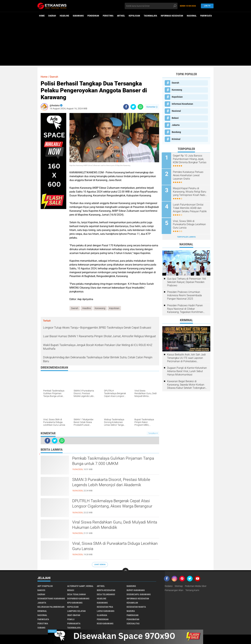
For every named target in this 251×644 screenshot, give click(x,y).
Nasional (192, 16)
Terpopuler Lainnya (186, 236)
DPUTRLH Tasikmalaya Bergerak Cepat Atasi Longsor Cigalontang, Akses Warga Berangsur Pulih (113, 506)
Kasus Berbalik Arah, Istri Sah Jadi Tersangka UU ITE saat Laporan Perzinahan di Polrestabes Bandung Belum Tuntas (186, 357)
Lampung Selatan (76, 611)
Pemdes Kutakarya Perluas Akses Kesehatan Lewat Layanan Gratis (189, 175)
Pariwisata (206, 16)
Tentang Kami (192, 590)
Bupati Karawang (136, 590)
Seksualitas (133, 624)
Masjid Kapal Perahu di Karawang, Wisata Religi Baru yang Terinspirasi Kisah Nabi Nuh (190, 191)
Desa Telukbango (106, 595)
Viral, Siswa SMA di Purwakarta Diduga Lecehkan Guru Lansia (107, 546)
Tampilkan (153, 433)
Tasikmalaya (150, 16)
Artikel (121, 16)
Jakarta (176, 125)
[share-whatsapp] (140, 107)
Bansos (41, 590)
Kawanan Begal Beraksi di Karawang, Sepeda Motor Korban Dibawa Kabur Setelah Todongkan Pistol (186, 384)
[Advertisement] (125, 43)
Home (42, 16)
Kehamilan (132, 603)
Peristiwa (108, 16)
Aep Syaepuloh (45, 586)
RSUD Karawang (105, 624)
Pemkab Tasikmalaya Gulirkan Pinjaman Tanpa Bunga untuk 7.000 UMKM (115, 461)
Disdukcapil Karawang (139, 595)
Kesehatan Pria (105, 607)
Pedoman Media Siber (196, 586)
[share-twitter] (133, 107)
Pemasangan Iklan (174, 590)
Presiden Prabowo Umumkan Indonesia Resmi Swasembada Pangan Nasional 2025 (184, 295)
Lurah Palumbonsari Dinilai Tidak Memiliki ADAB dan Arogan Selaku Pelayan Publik (190, 207)
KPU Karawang (75, 603)
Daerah (52, 16)
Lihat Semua (100, 565)
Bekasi (175, 118)
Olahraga (102, 615)
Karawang (78, 16)
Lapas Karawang (106, 611)
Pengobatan (133, 620)
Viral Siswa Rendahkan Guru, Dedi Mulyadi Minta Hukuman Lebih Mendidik (110, 525)
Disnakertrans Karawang (51, 599)
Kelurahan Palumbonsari (51, 607)
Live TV (207, 6)
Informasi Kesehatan (172, 16)
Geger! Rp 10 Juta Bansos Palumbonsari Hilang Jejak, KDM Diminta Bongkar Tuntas (190, 159)
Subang (41, 628)
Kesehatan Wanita (136, 607)
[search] (151, 6)
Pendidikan (93, 16)
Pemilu (71, 620)
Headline (64, 16)
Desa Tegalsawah (77, 595)
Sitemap (179, 586)
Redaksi (169, 586)
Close (52, 631)
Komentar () (152, 107)
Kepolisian (134, 16)
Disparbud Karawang (78, 599)
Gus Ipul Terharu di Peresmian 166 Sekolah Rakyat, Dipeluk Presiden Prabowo (187, 281)
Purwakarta (74, 624)
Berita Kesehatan (106, 590)
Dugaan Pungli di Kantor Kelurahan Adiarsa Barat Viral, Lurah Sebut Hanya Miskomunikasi (187, 370)
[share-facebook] (126, 107)
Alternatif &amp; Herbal (80, 586)
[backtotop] (125, 571)
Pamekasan (133, 615)
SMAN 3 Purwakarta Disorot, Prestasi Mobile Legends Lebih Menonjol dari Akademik (113, 482)
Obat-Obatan (74, 615)
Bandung (176, 132)
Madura (131, 611)
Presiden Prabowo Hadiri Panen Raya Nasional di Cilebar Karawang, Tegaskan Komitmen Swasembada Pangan (185, 308)
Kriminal (176, 139)
